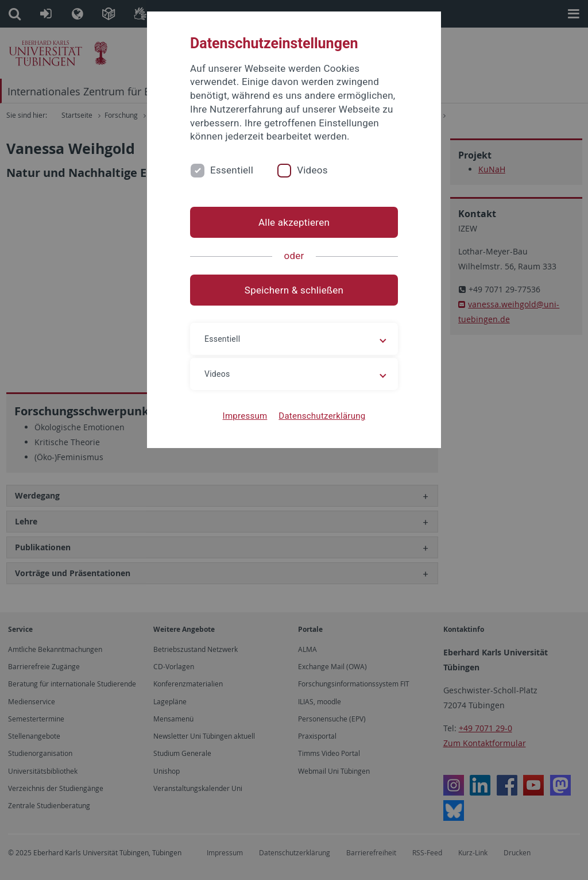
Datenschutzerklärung (322, 416)
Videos (312, 170)
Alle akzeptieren (294, 222)
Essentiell (232, 170)
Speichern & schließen (294, 290)
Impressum (245, 416)
